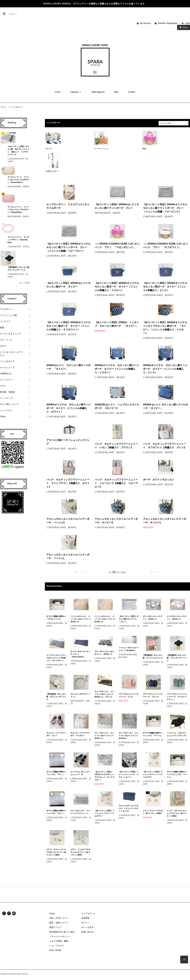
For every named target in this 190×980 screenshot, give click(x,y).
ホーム (3, 107)
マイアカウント (88, 913)
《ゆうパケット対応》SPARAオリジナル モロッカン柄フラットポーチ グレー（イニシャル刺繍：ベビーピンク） (166, 208)
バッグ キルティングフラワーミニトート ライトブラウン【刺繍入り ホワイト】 (68, 483)
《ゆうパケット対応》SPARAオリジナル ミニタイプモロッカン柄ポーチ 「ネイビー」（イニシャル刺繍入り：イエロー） (166, 328)
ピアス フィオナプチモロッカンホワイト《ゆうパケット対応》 (80, 852)
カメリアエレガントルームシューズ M (80, 773)
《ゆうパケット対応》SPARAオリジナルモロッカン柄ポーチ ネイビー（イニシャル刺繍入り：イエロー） (117, 287)
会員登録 (85, 918)
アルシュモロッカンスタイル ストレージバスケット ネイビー (129, 808)
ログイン (85, 923)
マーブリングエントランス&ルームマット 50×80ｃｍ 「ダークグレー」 (56, 658)
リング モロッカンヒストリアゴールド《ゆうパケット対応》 (177, 813)
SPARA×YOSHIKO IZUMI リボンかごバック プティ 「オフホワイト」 (165, 246)
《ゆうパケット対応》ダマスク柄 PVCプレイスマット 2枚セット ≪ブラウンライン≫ (18, 151)
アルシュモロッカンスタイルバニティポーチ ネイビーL (165, 521)
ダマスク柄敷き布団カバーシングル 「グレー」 (56, 773)
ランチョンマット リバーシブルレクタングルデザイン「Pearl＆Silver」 (18, 180)
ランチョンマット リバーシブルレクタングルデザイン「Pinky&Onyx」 (18, 210)
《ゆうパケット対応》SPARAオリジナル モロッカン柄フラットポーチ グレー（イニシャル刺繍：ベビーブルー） (69, 247)
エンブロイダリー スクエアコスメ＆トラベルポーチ (68, 206)
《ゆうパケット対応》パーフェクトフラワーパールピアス (104, 813)
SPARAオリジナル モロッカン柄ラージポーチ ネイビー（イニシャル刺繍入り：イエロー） (117, 369)
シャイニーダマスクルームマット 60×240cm (129, 649)
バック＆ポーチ (16, 107)
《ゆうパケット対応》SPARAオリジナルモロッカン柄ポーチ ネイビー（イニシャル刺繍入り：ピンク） (165, 287)
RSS (52, 950)
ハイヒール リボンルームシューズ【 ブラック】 (177, 734)
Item (183, 27)
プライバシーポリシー (60, 937)
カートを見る (87, 927)
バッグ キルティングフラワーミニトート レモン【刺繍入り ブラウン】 (116, 446)
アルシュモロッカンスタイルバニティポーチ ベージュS (68, 521)
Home (58, 92)
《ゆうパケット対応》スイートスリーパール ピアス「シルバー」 (129, 774)
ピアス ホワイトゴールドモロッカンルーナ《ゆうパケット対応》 (56, 852)
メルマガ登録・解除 (59, 941)
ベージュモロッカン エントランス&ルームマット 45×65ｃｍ (81, 619)
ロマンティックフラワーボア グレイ (56, 734)
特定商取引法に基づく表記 (62, 932)
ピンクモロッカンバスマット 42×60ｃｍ (177, 618)
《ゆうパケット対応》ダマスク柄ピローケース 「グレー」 (129, 619)
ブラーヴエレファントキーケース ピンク (129, 695)
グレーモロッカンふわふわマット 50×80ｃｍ (104, 653)
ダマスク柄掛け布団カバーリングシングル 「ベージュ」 (177, 774)
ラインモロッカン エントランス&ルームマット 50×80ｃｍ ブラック (105, 694)
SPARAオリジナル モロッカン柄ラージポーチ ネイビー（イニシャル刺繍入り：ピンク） (165, 369)
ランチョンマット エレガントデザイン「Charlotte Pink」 (19, 240)
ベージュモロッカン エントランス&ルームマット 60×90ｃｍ (105, 619)
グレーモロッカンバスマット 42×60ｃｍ (153, 618)
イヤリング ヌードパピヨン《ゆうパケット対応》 (153, 812)
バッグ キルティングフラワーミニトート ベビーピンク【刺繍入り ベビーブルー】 (116, 483)
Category (76, 92)
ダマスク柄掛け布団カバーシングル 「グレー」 (56, 812)
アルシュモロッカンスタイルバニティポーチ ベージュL (68, 556)
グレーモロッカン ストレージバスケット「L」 (80, 812)
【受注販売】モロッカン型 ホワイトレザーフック (56, 697)
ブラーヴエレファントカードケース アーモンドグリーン (177, 697)
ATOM (58, 950)
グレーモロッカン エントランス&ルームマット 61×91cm (129, 736)
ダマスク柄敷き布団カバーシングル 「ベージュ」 (153, 734)
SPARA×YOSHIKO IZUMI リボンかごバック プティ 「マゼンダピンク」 (117, 246)
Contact (132, 92)
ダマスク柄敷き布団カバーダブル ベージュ (56, 618)
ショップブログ (57, 946)
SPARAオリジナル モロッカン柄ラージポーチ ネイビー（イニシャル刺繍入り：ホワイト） (68, 408)
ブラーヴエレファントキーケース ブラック (153, 695)
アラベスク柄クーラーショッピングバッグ (68, 442)
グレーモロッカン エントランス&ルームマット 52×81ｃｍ (105, 736)
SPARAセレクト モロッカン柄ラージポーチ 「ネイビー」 (68, 367)
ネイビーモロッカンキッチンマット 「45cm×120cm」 (80, 654)
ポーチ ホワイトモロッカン (160, 480)
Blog (116, 92)
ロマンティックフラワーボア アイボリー (80, 734)
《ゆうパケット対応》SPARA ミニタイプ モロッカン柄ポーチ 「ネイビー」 (117, 324)
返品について (56, 927)
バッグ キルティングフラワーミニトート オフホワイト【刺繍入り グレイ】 (165, 446)
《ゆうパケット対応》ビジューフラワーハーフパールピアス (153, 774)
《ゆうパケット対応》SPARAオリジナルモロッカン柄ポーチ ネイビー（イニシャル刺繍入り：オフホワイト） (68, 326)
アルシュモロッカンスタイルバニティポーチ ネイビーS (116, 521)
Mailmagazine (98, 92)
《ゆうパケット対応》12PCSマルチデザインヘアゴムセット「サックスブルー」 (105, 776)
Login (187, 23)
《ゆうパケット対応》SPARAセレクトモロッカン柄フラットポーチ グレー (117, 206)
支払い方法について (59, 918)
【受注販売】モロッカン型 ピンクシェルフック (153, 657)
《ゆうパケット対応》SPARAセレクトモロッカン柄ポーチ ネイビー (68, 285)
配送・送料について (59, 923)
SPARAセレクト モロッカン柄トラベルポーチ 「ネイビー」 (165, 406)
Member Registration (168, 23)
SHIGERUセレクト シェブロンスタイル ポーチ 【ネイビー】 (117, 406)
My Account (145, 23)
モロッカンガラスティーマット (80, 695)
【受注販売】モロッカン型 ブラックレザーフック (19, 269)
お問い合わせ (87, 932)
